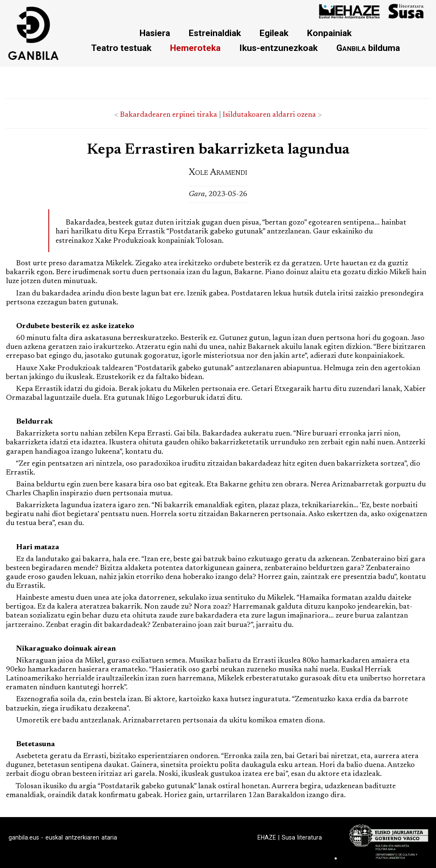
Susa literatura (302, 837)
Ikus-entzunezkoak (278, 48)
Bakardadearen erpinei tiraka (169, 115)
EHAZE (267, 837)
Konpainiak (329, 33)
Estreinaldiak (215, 33)
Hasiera (155, 33)
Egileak (274, 33)
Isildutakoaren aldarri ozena (269, 115)
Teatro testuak (121, 48)
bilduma (368, 48)
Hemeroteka (195, 48)
